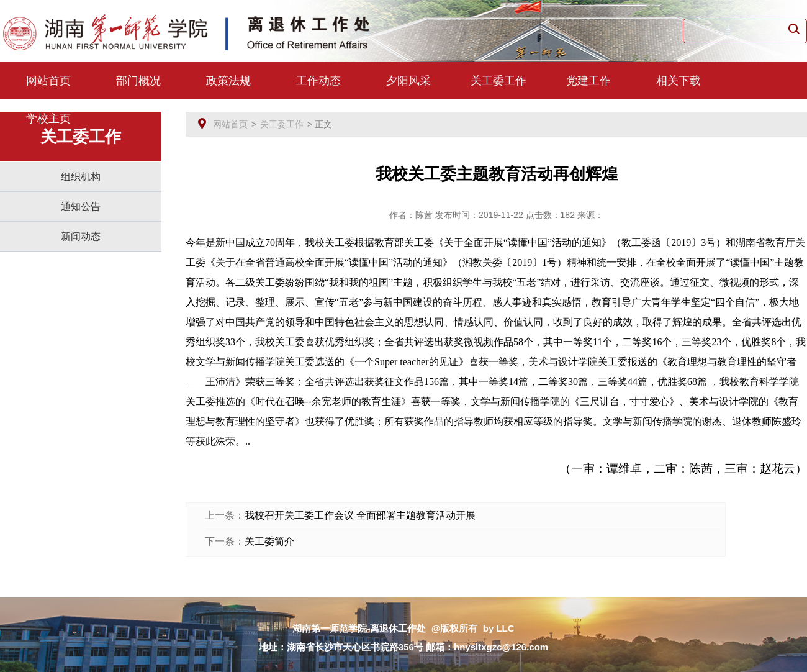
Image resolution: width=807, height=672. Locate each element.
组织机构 (81, 177)
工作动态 (318, 81)
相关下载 (679, 81)
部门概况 (138, 81)
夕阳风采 (408, 81)
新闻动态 (81, 236)
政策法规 (228, 81)
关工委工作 (498, 81)
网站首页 (48, 81)
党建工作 (588, 81)
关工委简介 (269, 541)
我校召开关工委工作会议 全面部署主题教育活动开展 (360, 515)
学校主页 (48, 119)
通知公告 (81, 207)
